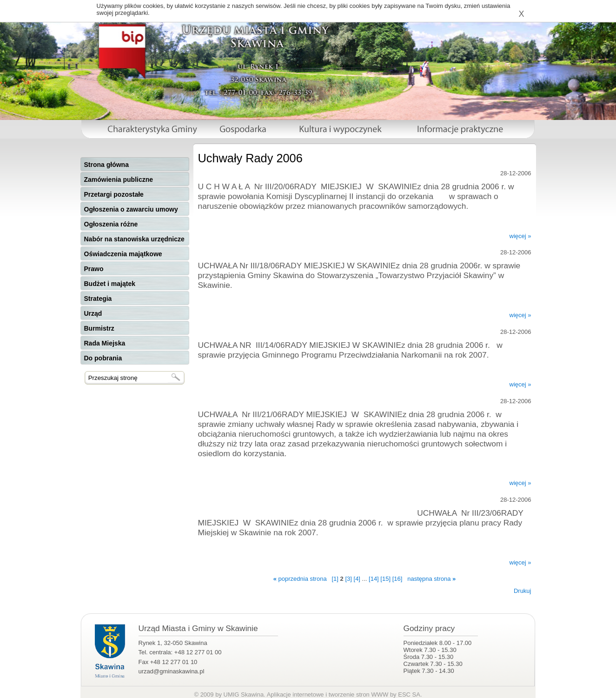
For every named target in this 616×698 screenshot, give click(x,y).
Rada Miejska (105, 343)
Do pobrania (103, 358)
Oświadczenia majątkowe (123, 254)
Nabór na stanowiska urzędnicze (134, 239)
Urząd (93, 313)
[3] (348, 579)
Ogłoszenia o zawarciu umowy (131, 209)
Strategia (98, 299)
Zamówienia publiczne (119, 179)
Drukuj (523, 591)
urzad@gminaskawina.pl (172, 671)
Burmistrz (99, 328)
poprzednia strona (300, 579)
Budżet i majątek (110, 284)
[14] (374, 579)
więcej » (520, 236)
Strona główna (106, 165)
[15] (385, 579)
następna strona (431, 579)
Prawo (94, 269)
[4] (357, 579)
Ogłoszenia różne (111, 224)
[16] (397, 579)
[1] (335, 579)
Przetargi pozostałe (114, 194)
